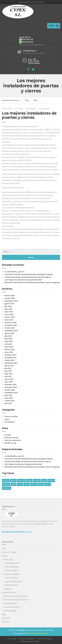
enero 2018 (9, 352)
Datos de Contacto (13, 532)
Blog (4, 614)
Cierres (5, 556)
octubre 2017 (10, 360)
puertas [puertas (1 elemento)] (48, 484)
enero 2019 (9, 320)
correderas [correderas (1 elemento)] (37, 480)
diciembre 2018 (10, 322)
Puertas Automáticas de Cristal (16, 600)
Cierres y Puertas (11, 416)
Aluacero (8, 589)
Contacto (6, 622)
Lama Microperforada (13, 581)
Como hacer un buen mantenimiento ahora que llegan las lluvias (29, 274)
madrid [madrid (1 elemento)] (20, 484)
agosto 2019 (9, 304)
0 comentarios (44, 108)
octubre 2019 (10, 298)
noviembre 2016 (11, 387)
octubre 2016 (10, 390)
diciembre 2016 (10, 384)
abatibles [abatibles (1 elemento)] (6, 480)
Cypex (7, 419)
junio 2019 (8, 309)
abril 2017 (8, 376)
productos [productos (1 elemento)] (34, 484)
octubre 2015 (10, 401)
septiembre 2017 (11, 363)
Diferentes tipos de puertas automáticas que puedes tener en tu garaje (32, 282)
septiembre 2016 (11, 393)
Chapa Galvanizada (12, 563)
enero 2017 (9, 382)
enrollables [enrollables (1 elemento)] (6, 484)
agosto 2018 (9, 333)
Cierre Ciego (8, 559)
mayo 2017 (9, 374)
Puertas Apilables (10, 611)
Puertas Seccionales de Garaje (15, 596)
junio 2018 (8, 339)
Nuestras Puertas (9, 592)
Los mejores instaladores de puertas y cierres (29, 115)
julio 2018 (8, 336)
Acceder (8, 435)
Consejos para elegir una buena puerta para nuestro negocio (28, 277)
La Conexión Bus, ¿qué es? (15, 272)
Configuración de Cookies (30, 641)
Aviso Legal (12, 639)
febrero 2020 (9, 295)
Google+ (28, 532)
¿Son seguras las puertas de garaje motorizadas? (23, 280)
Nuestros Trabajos (9, 552)
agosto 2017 (9, 366)
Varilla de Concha (11, 585)
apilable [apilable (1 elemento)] (13, 480)
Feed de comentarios (13, 440)
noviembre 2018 (11, 325)
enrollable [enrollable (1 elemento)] (51, 480)
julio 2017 (8, 368)
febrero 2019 (9, 317)
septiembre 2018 (11, 331)
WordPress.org (10, 443)
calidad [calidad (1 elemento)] (29, 480)
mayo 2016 (9, 398)
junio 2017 (8, 371)
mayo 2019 (9, 312)
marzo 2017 (9, 379)
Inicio (4, 548)
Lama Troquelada (11, 578)
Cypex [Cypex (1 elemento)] (44, 480)
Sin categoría (31, 108)
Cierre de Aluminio (12, 567)
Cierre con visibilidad (11, 574)
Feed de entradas (11, 438)
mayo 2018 (9, 341)
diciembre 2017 (10, 355)
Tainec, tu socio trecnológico (37, 633)
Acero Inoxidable (11, 570)
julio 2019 (8, 306)
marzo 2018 (9, 347)
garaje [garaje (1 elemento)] (14, 484)
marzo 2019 (9, 314)
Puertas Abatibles (10, 603)
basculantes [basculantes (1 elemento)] (21, 480)
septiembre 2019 (11, 301)
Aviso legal (6, 618)
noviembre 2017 (11, 358)
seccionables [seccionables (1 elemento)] (7, 488)
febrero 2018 (9, 349)
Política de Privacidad (27, 639)
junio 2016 (8, 395)
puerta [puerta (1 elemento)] (41, 484)
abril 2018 (8, 344)
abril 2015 (8, 403)
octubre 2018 (10, 328)
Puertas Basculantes (12, 607)
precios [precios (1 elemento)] (26, 484)
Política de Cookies (45, 639)
